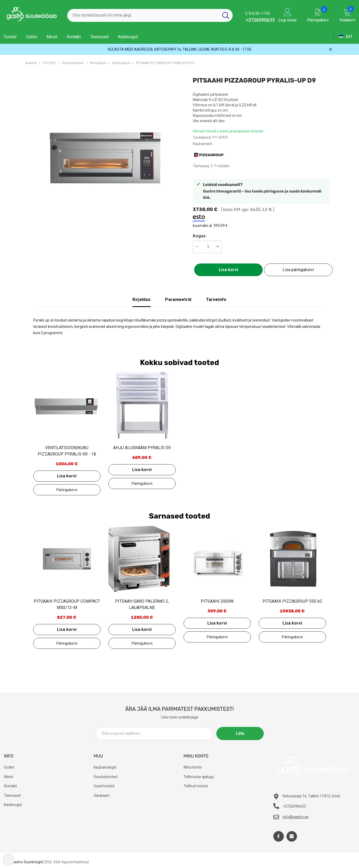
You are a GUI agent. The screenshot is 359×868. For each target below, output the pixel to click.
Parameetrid (178, 299)
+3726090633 (260, 20)
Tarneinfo (216, 299)
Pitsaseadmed (73, 63)
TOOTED (49, 63)
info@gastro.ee (296, 817)
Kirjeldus (142, 299)
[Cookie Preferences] (9, 859)
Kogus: (200, 236)
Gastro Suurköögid (27, 862)
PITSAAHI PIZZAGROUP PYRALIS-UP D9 (165, 63)
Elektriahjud (121, 63)
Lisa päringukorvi (298, 270)
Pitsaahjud (98, 63)
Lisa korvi (228, 270)
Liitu (240, 733)
